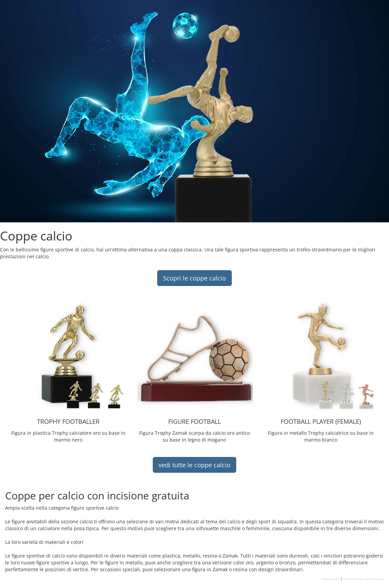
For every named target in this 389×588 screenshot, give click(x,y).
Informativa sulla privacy (364, 579)
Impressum (330, 579)
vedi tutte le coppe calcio (194, 465)
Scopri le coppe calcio (194, 278)
